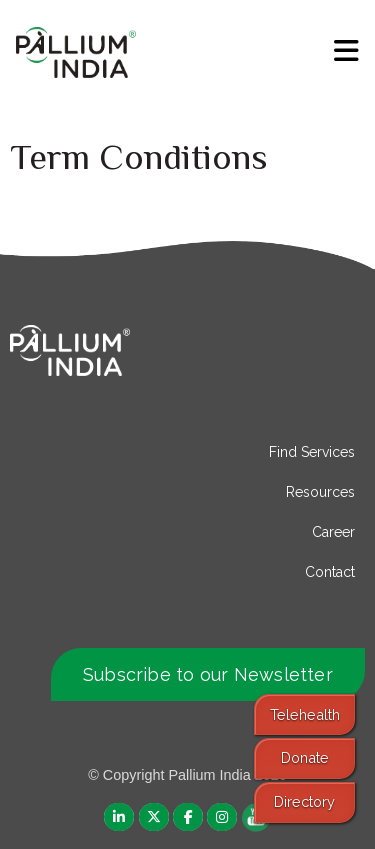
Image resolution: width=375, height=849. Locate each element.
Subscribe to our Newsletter (208, 674)
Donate (305, 757)
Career (333, 532)
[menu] (346, 51)
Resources (320, 492)
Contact (330, 572)
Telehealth (305, 714)
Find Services (312, 452)
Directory (304, 801)
